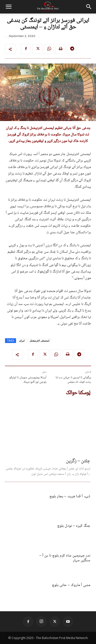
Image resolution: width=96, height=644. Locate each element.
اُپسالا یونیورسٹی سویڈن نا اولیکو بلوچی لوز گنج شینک (28, 380)
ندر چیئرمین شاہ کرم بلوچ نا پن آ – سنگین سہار (65, 558)
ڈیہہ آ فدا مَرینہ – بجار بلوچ (70, 496)
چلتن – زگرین (78, 461)
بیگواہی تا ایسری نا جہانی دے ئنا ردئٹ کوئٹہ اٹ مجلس (73, 380)
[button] (9, 7)
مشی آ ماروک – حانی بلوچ (71, 585)
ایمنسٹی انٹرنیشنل (39, 340)
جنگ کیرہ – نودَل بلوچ (74, 526)
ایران (22, 340)
